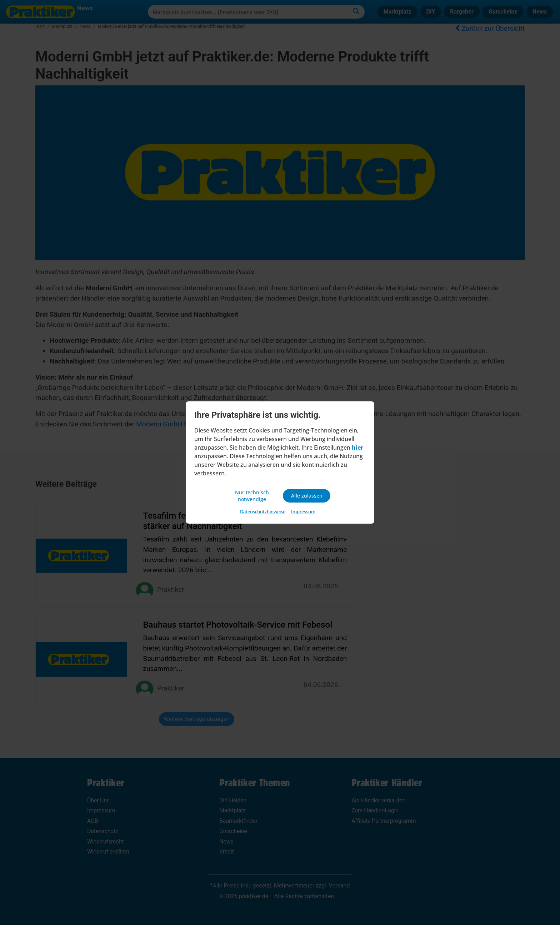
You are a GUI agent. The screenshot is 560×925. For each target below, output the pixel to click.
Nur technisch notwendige (253, 496)
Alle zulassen (307, 496)
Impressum (303, 513)
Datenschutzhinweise (263, 513)
